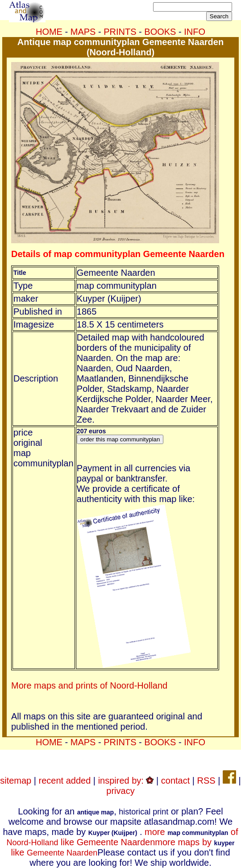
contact (175, 781)
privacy (120, 791)
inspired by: (126, 781)
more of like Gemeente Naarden (122, 837)
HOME (49, 32)
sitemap (16, 781)
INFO (195, 32)
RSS (206, 781)
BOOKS (160, 32)
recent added (65, 781)
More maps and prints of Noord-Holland (89, 685)
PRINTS (120, 32)
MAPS (83, 32)
